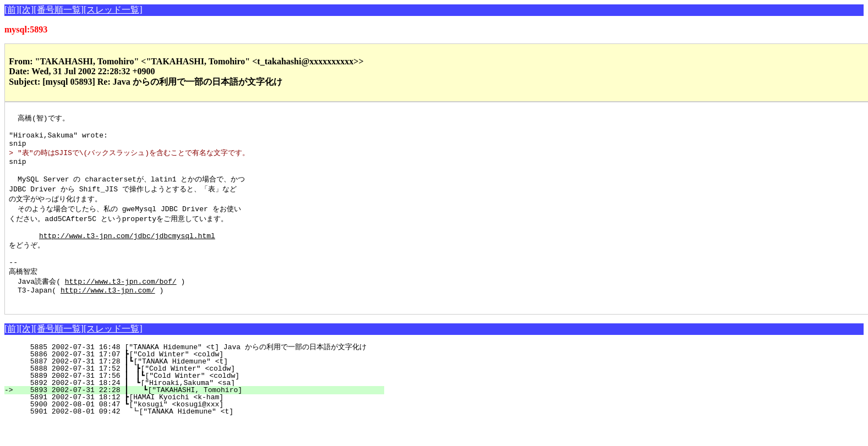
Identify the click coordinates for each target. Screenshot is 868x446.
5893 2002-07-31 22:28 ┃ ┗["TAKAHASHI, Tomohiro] (200, 414)
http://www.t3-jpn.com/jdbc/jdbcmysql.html (127, 251)
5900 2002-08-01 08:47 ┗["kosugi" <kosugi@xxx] (204, 428)
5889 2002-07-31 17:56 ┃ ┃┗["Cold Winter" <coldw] (199, 399)
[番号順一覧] (59, 10)
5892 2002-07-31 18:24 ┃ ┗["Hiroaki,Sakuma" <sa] (201, 406)
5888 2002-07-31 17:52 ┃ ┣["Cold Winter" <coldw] (201, 392)
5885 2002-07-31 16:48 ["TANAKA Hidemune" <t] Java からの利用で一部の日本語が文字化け (194, 371)
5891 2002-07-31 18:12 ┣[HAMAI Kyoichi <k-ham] (204, 421)
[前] (12, 10)
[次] (27, 10)
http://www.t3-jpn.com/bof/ (121, 301)
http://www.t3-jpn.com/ (108, 312)
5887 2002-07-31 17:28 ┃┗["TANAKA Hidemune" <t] (202, 385)
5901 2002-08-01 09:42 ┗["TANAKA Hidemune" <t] (203, 435)
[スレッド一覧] (113, 10)
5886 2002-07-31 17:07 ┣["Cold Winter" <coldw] (204, 378)
